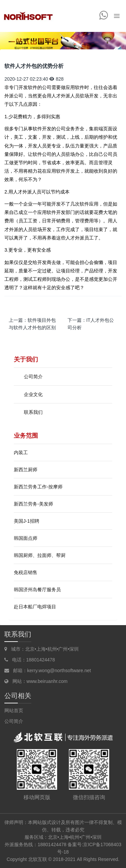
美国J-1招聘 (26, 521)
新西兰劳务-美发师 (33, 504)
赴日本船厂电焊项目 (35, 607)
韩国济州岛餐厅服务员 (37, 590)
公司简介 (14, 721)
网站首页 (14, 710)
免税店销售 (26, 572)
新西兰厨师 (26, 470)
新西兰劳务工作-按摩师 (38, 487)
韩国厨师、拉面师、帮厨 (40, 555)
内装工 (21, 452)
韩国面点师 (26, 538)
